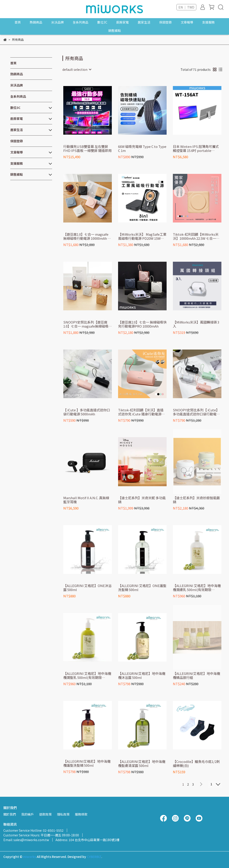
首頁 (18, 22)
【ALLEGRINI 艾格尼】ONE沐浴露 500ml (87, 588)
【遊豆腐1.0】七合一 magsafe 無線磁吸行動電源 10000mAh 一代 (87, 236)
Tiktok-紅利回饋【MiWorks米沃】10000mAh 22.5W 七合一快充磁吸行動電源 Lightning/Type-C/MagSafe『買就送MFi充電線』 (196, 236)
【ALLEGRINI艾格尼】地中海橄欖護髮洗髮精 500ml (87, 763)
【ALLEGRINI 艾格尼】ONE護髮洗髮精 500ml (142, 588)
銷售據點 (114, 30)
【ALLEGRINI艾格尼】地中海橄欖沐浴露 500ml (142, 676)
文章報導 (187, 22)
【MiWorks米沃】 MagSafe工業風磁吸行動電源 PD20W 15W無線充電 (142, 236)
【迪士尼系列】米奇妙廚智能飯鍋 (196, 500)
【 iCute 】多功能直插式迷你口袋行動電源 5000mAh (87, 412)
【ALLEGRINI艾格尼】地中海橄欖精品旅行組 (196, 676)
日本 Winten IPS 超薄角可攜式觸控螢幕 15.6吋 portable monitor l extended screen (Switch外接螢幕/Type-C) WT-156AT (196, 149)
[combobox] (77, 69)
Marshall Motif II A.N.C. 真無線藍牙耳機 (86, 500)
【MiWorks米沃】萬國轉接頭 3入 (196, 324)
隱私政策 (63, 814)
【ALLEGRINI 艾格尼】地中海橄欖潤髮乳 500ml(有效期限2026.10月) (87, 676)
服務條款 (81, 814)
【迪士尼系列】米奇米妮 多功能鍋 (142, 500)
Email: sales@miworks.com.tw (26, 840)
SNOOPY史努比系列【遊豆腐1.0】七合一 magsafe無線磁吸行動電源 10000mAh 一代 (88, 324)
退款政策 (45, 814)
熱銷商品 (36, 22)
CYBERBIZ (94, 857)
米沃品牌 (57, 22)
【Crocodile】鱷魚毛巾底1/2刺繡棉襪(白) (196, 764)
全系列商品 (81, 22)
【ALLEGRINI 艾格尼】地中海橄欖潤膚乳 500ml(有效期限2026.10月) (197, 588)
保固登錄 (165, 22)
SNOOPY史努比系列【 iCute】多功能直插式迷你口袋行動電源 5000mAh (196, 412)
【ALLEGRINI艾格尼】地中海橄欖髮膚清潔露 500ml (142, 764)
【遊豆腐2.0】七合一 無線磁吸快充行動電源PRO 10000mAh (142, 324)
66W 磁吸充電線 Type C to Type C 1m (142, 149)
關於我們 (10, 814)
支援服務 (208, 22)
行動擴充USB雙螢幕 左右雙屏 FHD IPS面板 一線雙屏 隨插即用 (87, 149)
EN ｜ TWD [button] (186, 7)
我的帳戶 (28, 814)
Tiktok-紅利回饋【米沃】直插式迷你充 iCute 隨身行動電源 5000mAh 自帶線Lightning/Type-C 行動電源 (141, 412)
